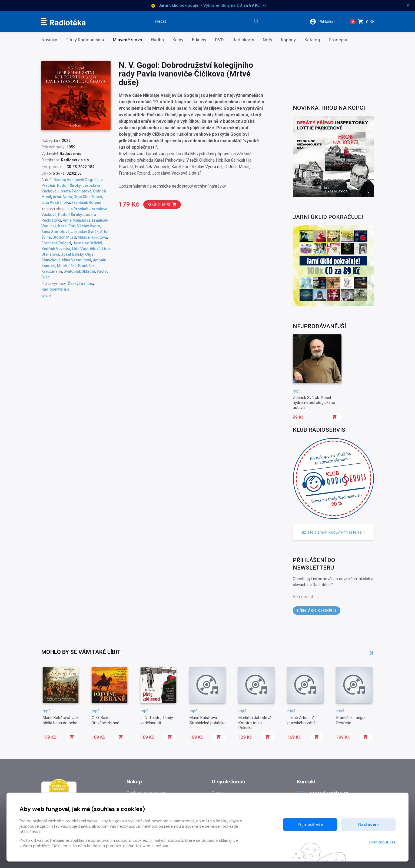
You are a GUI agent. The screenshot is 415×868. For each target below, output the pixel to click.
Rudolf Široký (69, 185)
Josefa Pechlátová (75, 191)
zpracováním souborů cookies (119, 840)
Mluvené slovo (127, 40)
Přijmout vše (310, 824)
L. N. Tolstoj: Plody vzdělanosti (157, 720)
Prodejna (338, 40)
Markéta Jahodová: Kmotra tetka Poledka (255, 723)
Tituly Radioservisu (85, 40)
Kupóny (288, 40)
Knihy (178, 40)
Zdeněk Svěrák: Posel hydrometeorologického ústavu (314, 403)
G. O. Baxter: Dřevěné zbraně (105, 720)
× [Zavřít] (408, 5)
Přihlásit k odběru (317, 611)
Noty (268, 40)
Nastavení (368, 824)
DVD (219, 40)
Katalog (312, 40)
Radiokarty (243, 40)
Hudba (157, 40)
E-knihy (199, 40)
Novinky (49, 40)
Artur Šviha (62, 197)
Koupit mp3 (162, 204)
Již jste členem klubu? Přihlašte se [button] (333, 532)
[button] (326, 22)
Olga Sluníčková (88, 197)
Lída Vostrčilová (56, 202)
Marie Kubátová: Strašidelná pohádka (207, 720)
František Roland (87, 202)
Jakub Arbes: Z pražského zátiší (302, 720)
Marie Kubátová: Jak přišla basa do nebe (61, 720)
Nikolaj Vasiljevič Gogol (75, 180)
